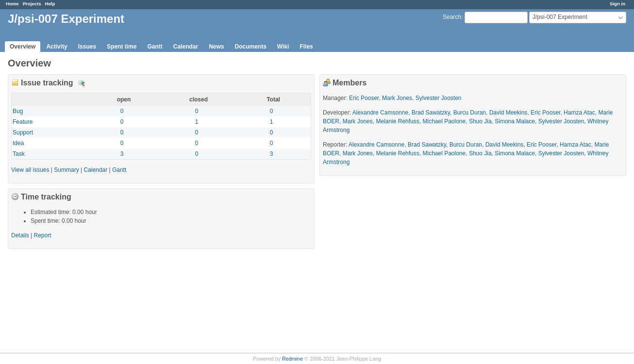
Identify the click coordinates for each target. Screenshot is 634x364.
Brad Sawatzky (431, 113)
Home (12, 4)
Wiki (283, 47)
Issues (87, 47)
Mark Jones (397, 98)
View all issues (30, 170)
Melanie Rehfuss (397, 121)
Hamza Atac (579, 113)
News (216, 47)
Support (23, 132)
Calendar (186, 47)
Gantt (155, 47)
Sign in (617, 4)
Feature (23, 122)
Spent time (122, 47)
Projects (32, 4)
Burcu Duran (470, 113)
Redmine (292, 359)
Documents (251, 47)
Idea (18, 143)
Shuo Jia (480, 121)
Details (82, 83)
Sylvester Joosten (439, 98)
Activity (57, 47)
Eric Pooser (364, 98)
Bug (18, 111)
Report (43, 235)
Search (452, 17)
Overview (23, 47)
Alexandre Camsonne (380, 113)
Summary (66, 170)
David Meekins (509, 113)
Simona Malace (515, 121)
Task (19, 154)
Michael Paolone (444, 121)
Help (50, 4)
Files (306, 47)
